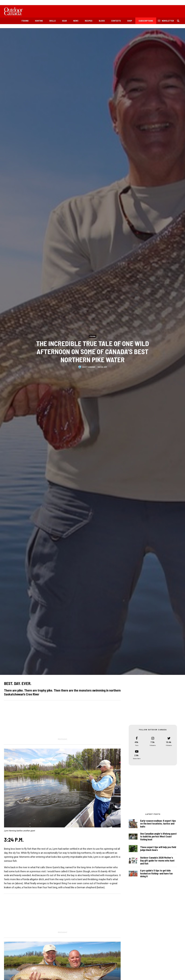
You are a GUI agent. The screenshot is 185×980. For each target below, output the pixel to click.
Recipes (89, 21)
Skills (52, 21)
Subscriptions (146, 21)
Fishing (25, 21)
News (76, 21)
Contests (116, 21)
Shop (130, 21)
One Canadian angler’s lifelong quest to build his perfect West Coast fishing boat (158, 837)
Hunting (39, 21)
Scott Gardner (89, 367)
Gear (64, 21)
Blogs (102, 21)
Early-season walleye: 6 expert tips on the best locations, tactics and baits (158, 824)
